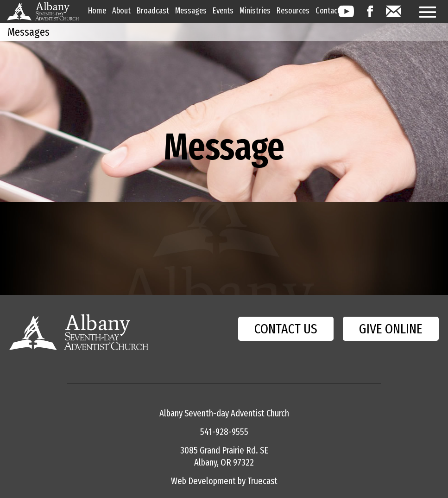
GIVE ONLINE (391, 329)
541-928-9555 (224, 432)
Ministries (255, 11)
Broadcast (153, 11)
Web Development (203, 481)
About (121, 11)
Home (97, 11)
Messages (191, 11)
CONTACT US (286, 329)
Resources (293, 11)
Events (223, 11)
